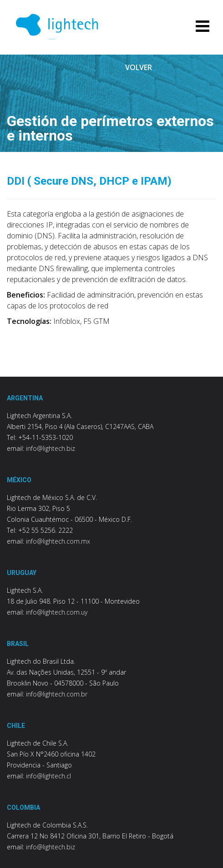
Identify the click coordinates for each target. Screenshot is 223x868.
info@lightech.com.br (57, 694)
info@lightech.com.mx (58, 541)
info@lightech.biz (51, 448)
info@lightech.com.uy (57, 612)
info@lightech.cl (48, 776)
